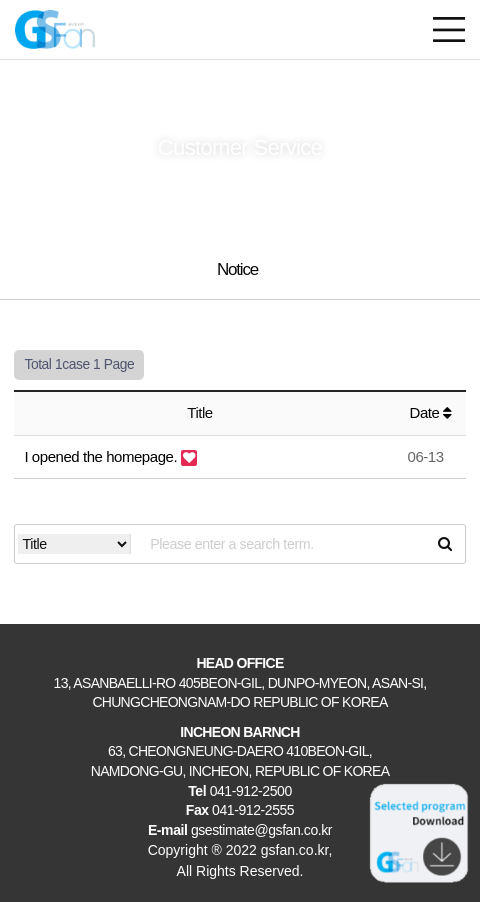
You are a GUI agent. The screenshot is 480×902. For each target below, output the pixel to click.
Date (431, 412)
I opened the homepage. (102, 456)
